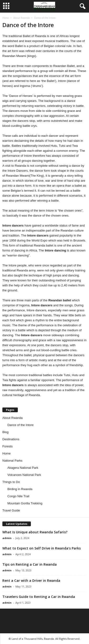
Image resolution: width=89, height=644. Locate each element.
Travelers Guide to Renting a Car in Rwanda (39, 597)
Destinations (11, 439)
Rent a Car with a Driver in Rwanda (31, 580)
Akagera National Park (23, 468)
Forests (7, 446)
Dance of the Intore (21, 425)
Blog (5, 432)
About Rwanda (21, 18)
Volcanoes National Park (24, 475)
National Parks (12, 461)
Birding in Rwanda (20, 489)
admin (7, 538)
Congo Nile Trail (18, 496)
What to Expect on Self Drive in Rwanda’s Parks (42, 548)
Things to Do (11, 482)
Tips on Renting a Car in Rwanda (30, 564)
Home (6, 18)
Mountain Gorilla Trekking (25, 503)
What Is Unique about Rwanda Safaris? (35, 532)
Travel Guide (11, 510)
